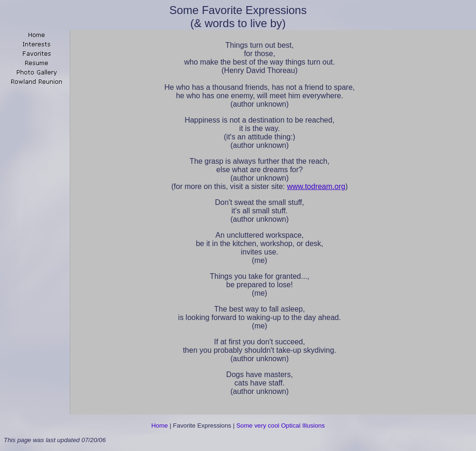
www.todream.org (316, 186)
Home (160, 426)
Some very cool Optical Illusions (281, 426)
